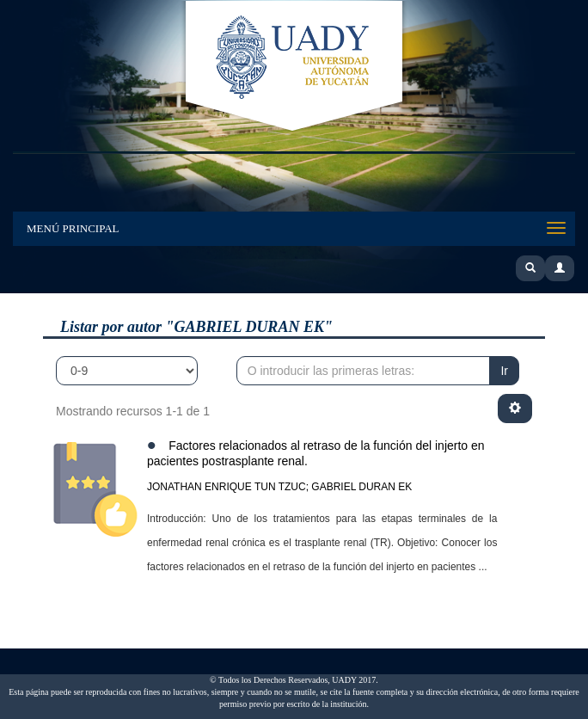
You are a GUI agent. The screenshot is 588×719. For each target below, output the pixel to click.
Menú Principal (73, 228)
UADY (294, 67)
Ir (504, 371)
